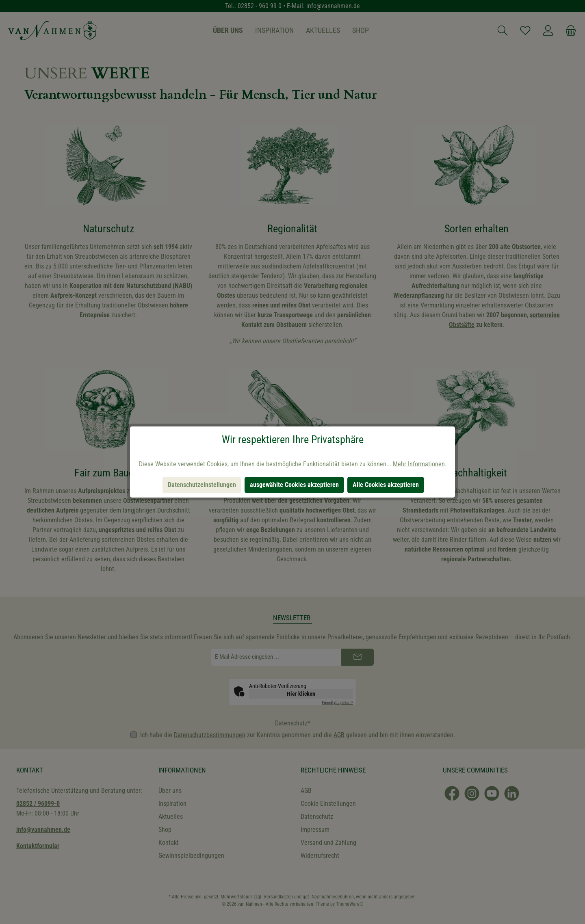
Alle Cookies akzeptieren (386, 485)
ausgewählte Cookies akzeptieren (294, 485)
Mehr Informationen (419, 464)
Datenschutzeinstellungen (202, 485)
